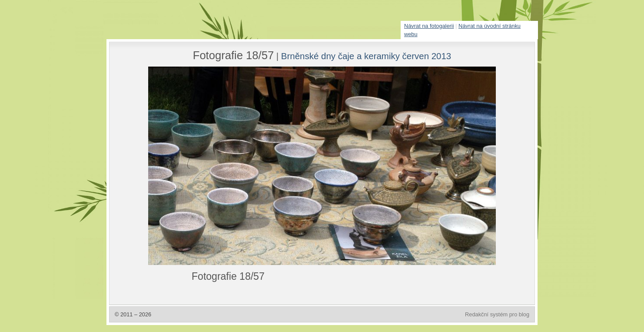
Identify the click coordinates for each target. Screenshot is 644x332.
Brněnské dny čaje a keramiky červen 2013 (366, 56)
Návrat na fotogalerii (429, 26)
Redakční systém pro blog (497, 314)
